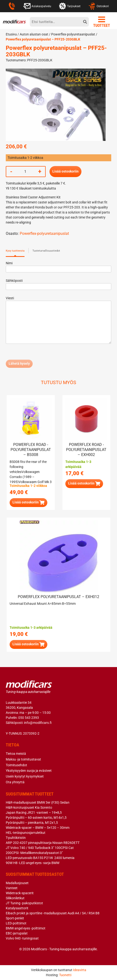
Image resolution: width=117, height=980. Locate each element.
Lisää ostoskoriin (65, 171)
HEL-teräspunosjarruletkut (26, 833)
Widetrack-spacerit (20, 893)
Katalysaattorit (17, 908)
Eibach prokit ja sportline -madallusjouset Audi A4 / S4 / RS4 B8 (53, 913)
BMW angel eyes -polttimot (26, 928)
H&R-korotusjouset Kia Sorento (29, 807)
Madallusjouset (17, 883)
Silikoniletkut (15, 898)
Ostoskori (98, 6)
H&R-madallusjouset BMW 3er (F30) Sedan (38, 802)
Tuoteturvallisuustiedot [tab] (46, 251)
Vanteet (12, 888)
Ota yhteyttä (15, 782)
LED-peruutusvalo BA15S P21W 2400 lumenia (40, 858)
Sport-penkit (15, 918)
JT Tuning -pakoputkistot (24, 903)
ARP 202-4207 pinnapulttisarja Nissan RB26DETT (43, 843)
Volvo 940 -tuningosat (22, 938)
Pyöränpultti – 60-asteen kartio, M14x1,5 (36, 818)
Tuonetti (65, 975)
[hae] (85, 22)
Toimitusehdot (16, 765)
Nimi (58, 266)
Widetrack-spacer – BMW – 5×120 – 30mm (38, 828)
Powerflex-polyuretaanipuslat (73, 34)
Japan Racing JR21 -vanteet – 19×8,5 (34, 813)
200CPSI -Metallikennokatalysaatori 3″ (34, 853)
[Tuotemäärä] (25, 172)
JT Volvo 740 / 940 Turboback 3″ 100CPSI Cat (40, 848)
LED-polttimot (16, 923)
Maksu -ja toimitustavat (23, 759)
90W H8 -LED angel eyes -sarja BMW (33, 863)
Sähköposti (58, 284)
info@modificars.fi (38, 723)
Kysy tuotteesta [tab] (15, 251)
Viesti (58, 320)
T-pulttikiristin (16, 838)
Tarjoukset (70, 6)
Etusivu (11, 34)
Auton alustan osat (34, 34)
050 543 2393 (29, 718)
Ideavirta (80, 970)
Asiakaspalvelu (37, 6)
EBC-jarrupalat (17, 933)
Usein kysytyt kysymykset (25, 776)
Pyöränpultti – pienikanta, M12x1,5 (32, 823)
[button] (28, 503)
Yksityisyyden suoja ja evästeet (29, 771)
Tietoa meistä (16, 754)
